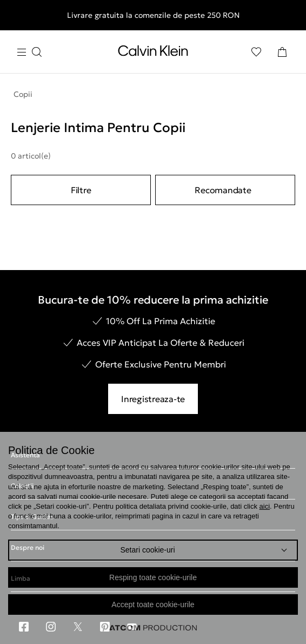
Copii (23, 94)
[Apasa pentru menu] (29, 52)
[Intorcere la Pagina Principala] (153, 53)
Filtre (81, 190)
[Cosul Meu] (282, 52)
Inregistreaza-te (153, 399)
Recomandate (223, 190)
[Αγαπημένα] (256, 52)
